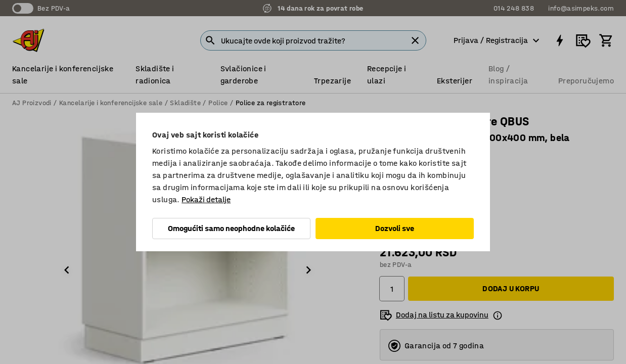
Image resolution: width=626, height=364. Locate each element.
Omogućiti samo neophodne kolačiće (231, 228)
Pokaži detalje (206, 199)
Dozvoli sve (395, 228)
